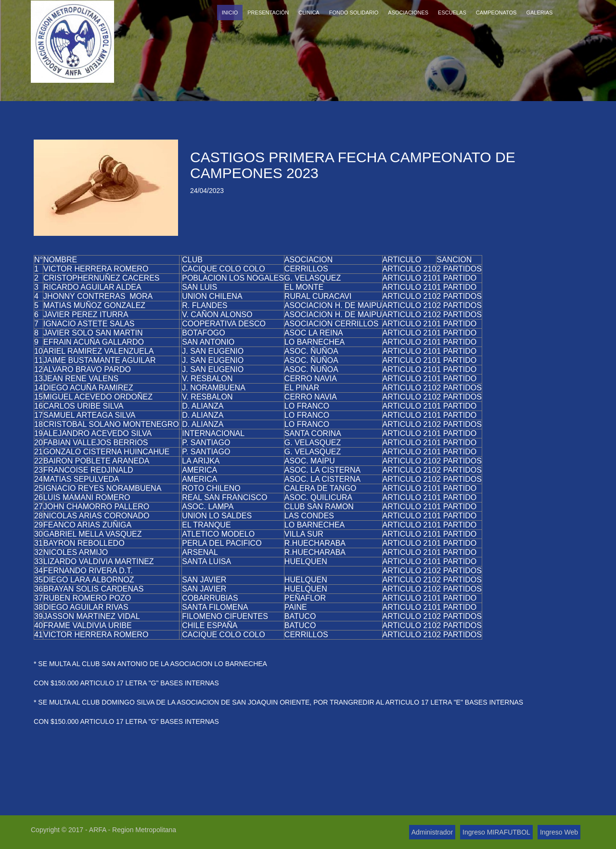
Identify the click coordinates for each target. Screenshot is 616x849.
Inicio (230, 13)
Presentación (268, 13)
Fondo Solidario (354, 13)
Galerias (539, 13)
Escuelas (452, 13)
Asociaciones (408, 13)
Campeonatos (496, 13)
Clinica (309, 13)
